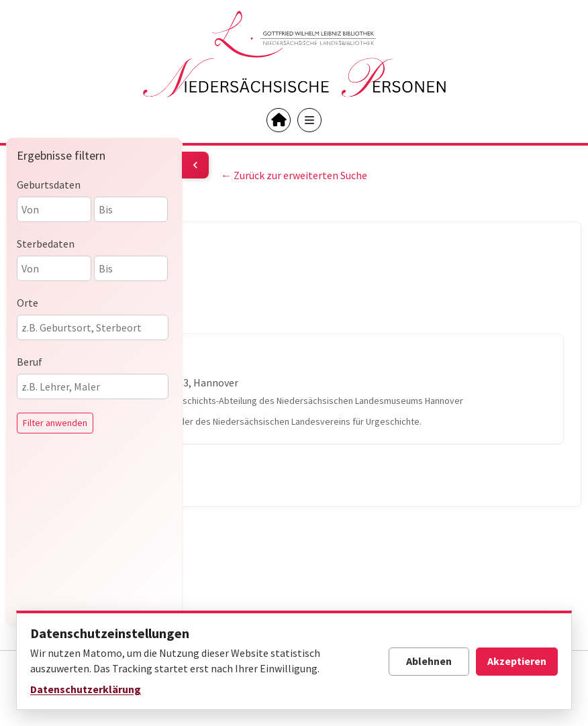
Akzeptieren (517, 661)
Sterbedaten (46, 244)
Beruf (30, 362)
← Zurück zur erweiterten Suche (294, 175)
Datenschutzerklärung (86, 689)
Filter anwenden (55, 423)
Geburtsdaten (49, 185)
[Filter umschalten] (195, 165)
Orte (28, 303)
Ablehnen (429, 661)
